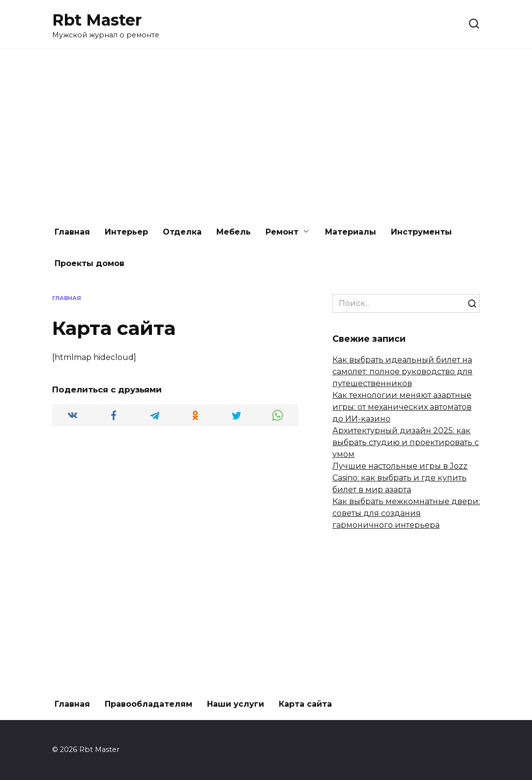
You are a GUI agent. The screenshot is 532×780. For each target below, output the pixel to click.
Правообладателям (148, 704)
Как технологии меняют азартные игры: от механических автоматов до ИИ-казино (402, 407)
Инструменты (421, 232)
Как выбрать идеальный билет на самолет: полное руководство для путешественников (402, 372)
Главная (72, 232)
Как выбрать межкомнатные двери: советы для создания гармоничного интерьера (406, 513)
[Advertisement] (266, 133)
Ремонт (282, 232)
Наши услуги (236, 704)
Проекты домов (89, 263)
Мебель (234, 232)
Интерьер (126, 232)
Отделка (182, 232)
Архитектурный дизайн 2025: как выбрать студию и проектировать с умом (406, 442)
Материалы (351, 232)
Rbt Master (97, 20)
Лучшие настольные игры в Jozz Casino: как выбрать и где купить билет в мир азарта (400, 478)
